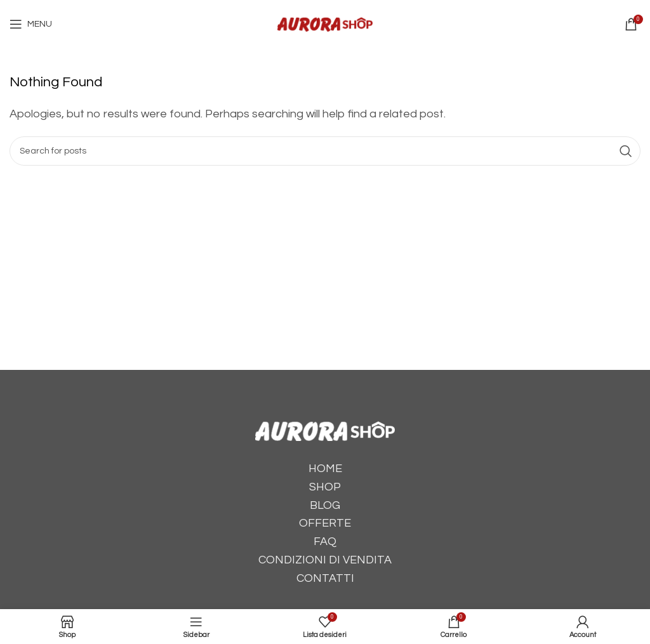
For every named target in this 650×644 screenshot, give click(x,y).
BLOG (325, 505)
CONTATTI (325, 578)
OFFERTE (325, 523)
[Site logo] (325, 23)
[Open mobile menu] (31, 24)
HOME (325, 469)
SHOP (325, 487)
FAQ (325, 542)
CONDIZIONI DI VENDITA (325, 560)
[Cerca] (325, 151)
